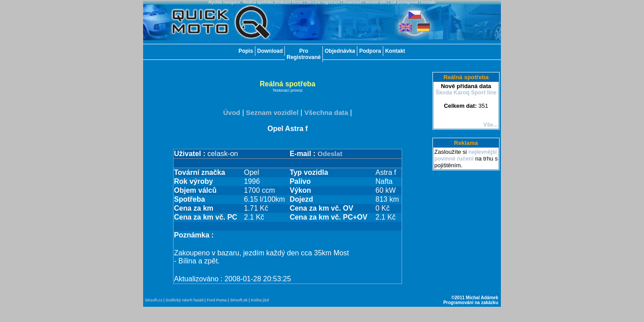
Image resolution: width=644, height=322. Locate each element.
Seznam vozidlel (272, 112)
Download (353, 2)
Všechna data (326, 112)
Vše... (491, 125)
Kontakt (428, 2)
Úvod (232, 112)
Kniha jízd (260, 300)
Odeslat (330, 154)
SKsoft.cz (154, 300)
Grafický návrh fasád (184, 300)
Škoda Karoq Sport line (466, 93)
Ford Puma (217, 300)
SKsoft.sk (239, 300)
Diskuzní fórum (289, 2)
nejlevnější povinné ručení (466, 155)
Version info (376, 2)
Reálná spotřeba (258, 2)
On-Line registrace (323, 2)
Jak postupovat (404, 2)
